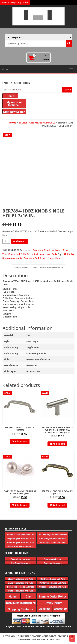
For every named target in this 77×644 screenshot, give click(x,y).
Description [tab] (21, 267)
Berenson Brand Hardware (47, 250)
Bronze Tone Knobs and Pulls (37, 123)
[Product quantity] (6, 241)
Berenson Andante (12, 258)
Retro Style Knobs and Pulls (42, 254)
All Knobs (69, 254)
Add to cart (19, 241)
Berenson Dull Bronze (35, 258)
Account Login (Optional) (15, 2)
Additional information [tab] (48, 267)
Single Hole (54, 258)
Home (13, 123)
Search (67, 90)
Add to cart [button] (21, 441)
